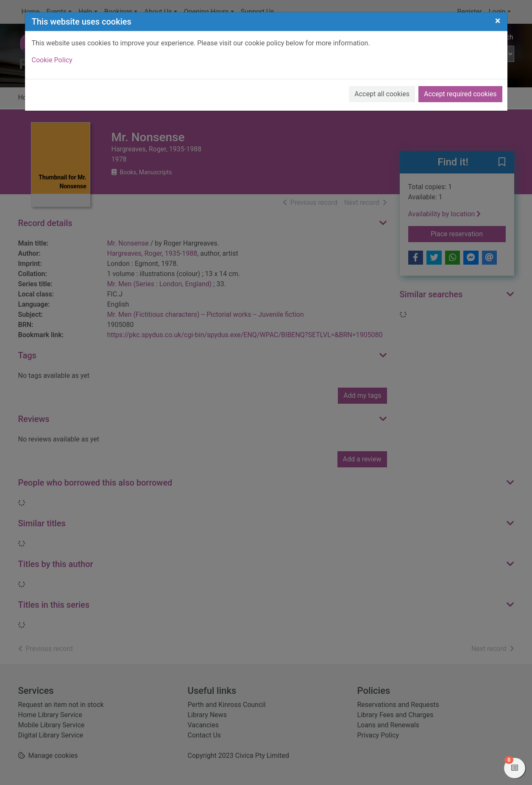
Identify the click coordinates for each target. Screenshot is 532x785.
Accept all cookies (382, 94)
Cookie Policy (52, 60)
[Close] (498, 21)
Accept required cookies (460, 94)
